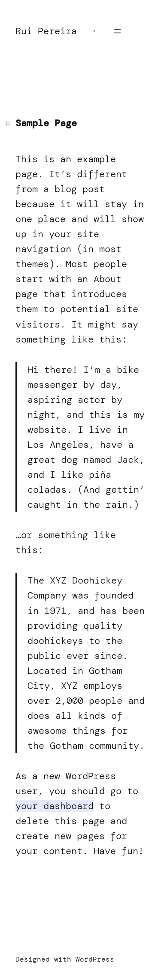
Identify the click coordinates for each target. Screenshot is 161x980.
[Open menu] (117, 31)
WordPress (95, 959)
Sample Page (46, 123)
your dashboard (55, 806)
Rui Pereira (46, 31)
